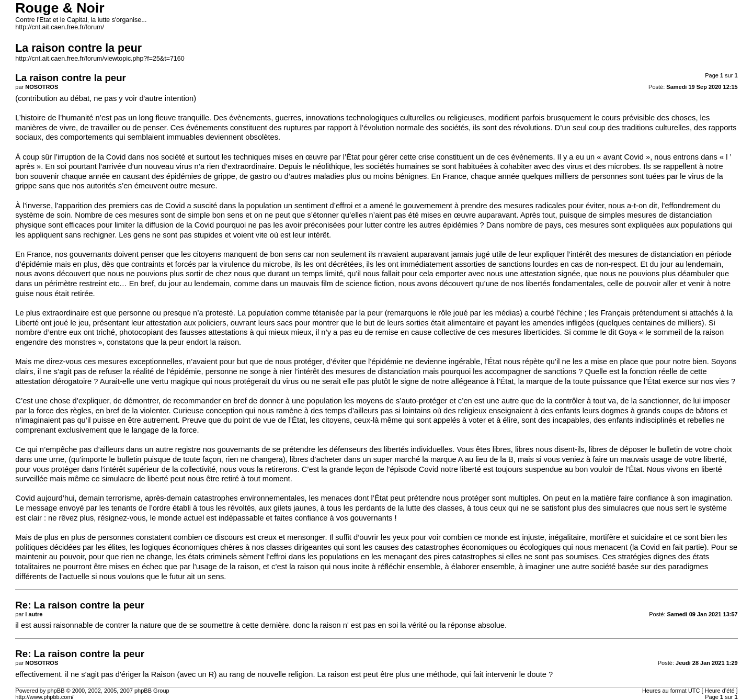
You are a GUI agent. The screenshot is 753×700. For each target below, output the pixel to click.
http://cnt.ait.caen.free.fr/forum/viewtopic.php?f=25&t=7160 (100, 59)
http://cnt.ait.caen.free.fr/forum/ (60, 27)
